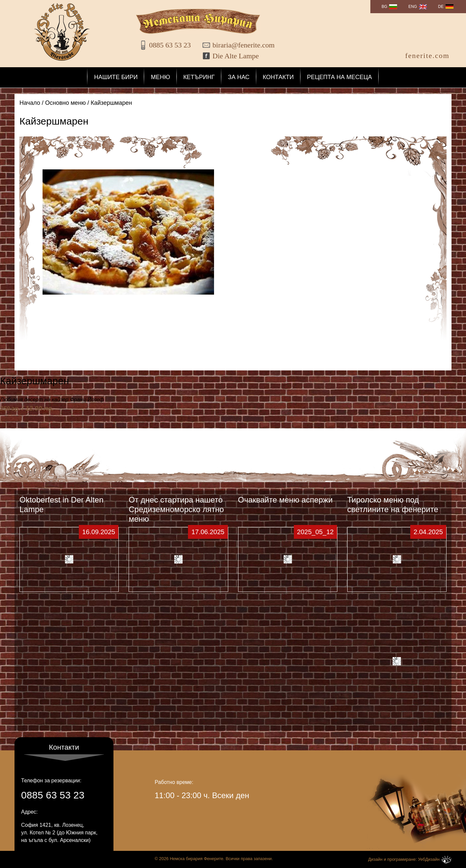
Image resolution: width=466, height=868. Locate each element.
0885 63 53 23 (170, 45)
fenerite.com (427, 56)
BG (384, 7)
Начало (30, 103)
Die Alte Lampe (236, 56)
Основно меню (65, 103)
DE (441, 7)
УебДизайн (435, 860)
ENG (413, 7)
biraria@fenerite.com (239, 45)
